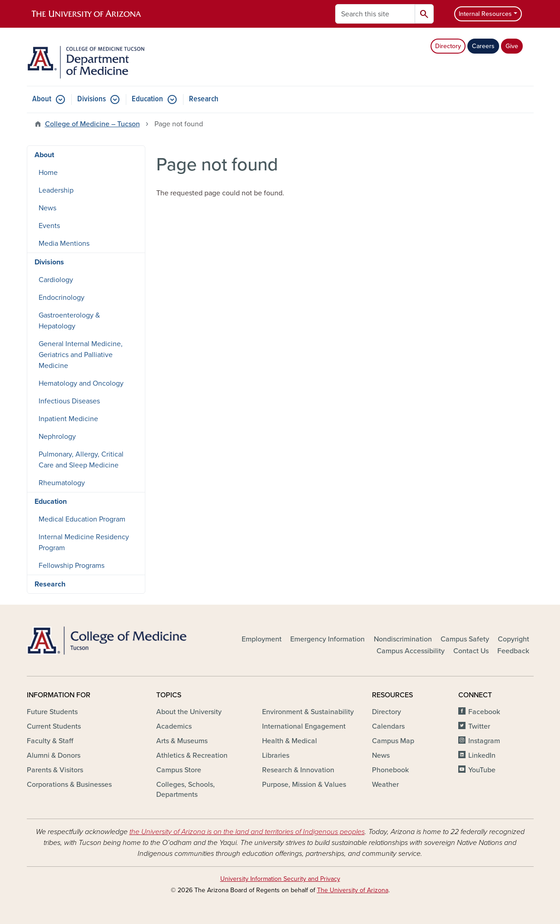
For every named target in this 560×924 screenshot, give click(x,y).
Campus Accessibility (411, 651)
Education (147, 99)
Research (204, 99)
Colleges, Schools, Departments (186, 790)
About (42, 99)
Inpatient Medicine (68, 419)
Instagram (484, 741)
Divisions (92, 99)
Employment (262, 639)
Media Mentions (64, 243)
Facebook (484, 712)
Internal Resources (485, 14)
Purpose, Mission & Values (304, 785)
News (47, 208)
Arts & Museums (182, 741)
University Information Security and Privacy (280, 879)
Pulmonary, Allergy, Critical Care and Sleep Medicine (81, 460)
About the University (189, 712)
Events (49, 226)
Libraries (276, 755)
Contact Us (471, 651)
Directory (448, 46)
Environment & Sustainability (308, 712)
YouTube (482, 770)
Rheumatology (62, 483)
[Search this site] (375, 14)
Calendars (388, 726)
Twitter (479, 726)
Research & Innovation (298, 770)
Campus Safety (465, 639)
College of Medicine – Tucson (92, 124)
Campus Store (179, 770)
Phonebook (390, 770)
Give (512, 46)
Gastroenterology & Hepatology (69, 321)
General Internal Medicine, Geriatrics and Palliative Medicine (81, 355)
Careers (483, 46)
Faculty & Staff (50, 741)
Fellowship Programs (72, 566)
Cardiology (56, 280)
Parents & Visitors (55, 770)
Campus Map (393, 741)
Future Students (52, 712)
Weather (385, 785)
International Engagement (304, 726)
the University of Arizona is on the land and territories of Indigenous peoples (247, 832)
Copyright (513, 639)
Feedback (513, 651)
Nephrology (57, 437)
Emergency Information (327, 639)
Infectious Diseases (69, 401)
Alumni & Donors (54, 755)
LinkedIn (482, 755)
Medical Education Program (82, 519)
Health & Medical (290, 741)
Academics (174, 726)
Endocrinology (62, 298)
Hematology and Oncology (81, 383)
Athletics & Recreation (192, 755)
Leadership (56, 190)
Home (48, 173)
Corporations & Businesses (69, 785)
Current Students (54, 726)
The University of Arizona (353, 890)
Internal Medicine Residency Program (84, 542)
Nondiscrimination (403, 639)
